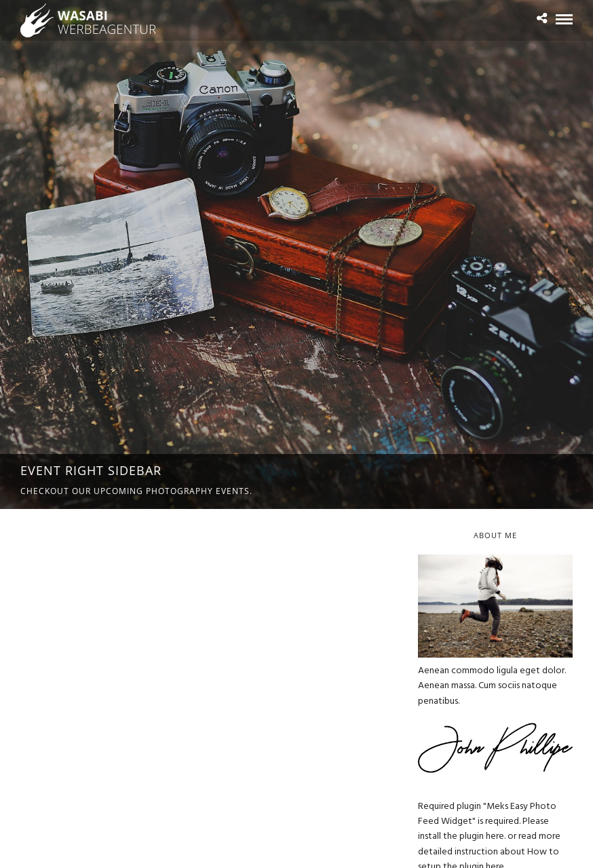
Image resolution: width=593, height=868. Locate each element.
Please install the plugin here (483, 829)
